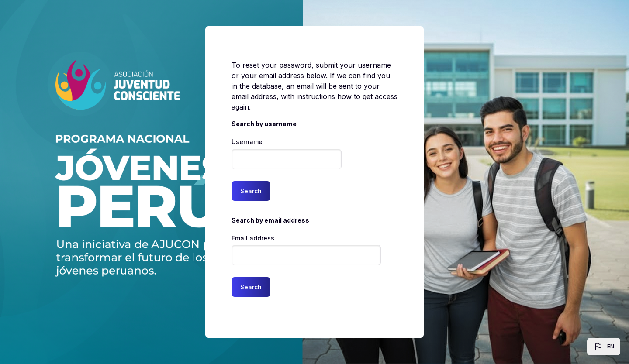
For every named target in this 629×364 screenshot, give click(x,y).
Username (247, 142)
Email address (253, 238)
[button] (604, 347)
